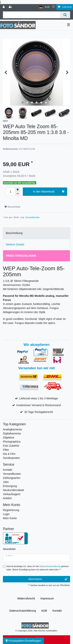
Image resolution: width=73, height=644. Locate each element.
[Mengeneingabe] (11, 192)
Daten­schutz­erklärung (23, 611)
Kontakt (7, 470)
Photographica (12, 442)
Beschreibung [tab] (14, 233)
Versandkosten (33, 217)
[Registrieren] (11, 7)
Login (6, 514)
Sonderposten (11, 458)
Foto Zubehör (11, 446)
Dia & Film (9, 454)
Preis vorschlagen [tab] (21, 256)
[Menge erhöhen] (18, 190)
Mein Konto (10, 518)
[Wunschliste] (54, 7)
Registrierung (11, 510)
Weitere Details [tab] (15, 244)
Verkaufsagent (12, 494)
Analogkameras (12, 429)
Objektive (9, 438)
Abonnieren (48, 579)
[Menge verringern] (18, 194)
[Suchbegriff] (32, 15)
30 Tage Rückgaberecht (39, 412)
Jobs (6, 482)
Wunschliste (12, 207)
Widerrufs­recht (26, 598)
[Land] (41, 7)
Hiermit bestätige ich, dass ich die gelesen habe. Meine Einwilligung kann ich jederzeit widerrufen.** (38, 568)
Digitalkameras (12, 433)
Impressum (47, 598)
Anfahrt (7, 498)
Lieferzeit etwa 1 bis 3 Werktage (39, 398)
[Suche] (65, 15)
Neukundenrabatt (13, 490)
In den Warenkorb (49, 192)
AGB (44, 611)
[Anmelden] (4, 7)
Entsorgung (10, 486)
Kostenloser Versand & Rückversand (39, 405)
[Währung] (47, 7)
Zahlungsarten (12, 478)
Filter (6, 450)
